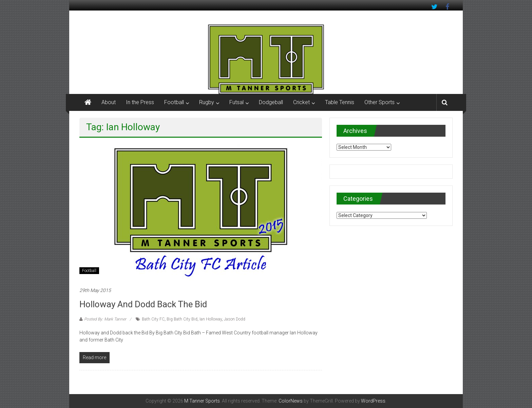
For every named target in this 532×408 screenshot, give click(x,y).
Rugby (207, 102)
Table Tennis (340, 102)
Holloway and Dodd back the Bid (143, 304)
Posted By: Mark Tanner (105, 319)
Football (174, 102)
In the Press (140, 102)
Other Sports (379, 102)
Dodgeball (271, 102)
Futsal (236, 102)
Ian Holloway (211, 319)
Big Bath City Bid (182, 319)
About (109, 102)
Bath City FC (153, 319)
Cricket (301, 102)
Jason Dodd (235, 319)
